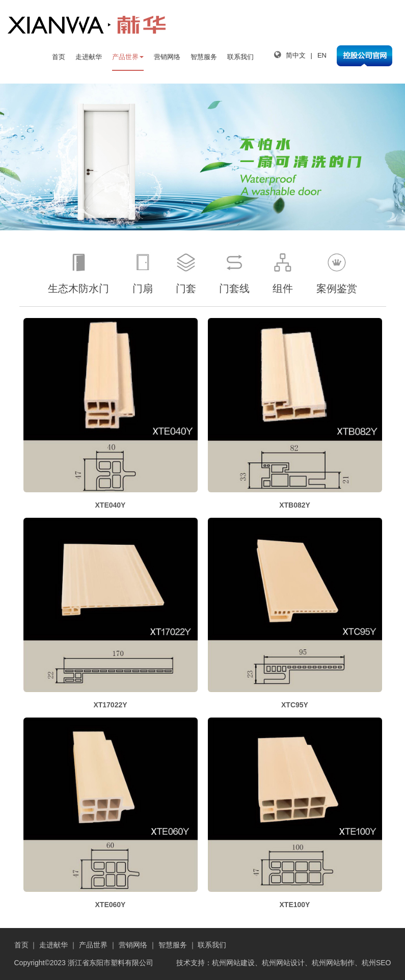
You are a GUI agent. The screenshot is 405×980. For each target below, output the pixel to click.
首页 (59, 57)
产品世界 (128, 57)
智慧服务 (204, 57)
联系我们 (240, 57)
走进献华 (89, 57)
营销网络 (167, 57)
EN (322, 55)
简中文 (296, 55)
